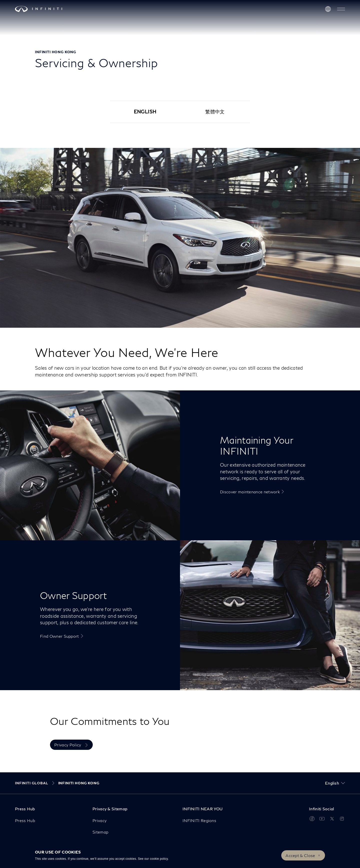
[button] (341, 9)
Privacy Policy (68, 745)
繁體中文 (215, 112)
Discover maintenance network (250, 492)
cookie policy (159, 859)
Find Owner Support (59, 636)
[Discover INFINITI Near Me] (328, 9)
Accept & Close (300, 855)
